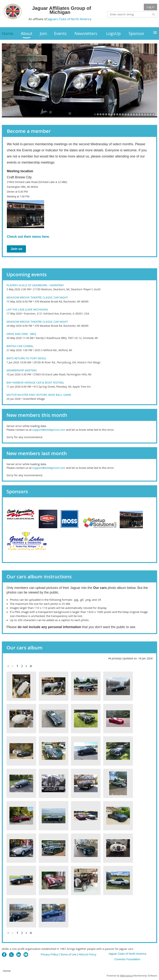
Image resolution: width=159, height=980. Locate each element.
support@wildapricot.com (49, 430)
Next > (26, 666)
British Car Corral (20, 346)
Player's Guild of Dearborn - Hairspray (35, 285)
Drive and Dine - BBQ (21, 334)
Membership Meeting (22, 370)
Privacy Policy (49, 954)
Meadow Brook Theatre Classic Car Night (37, 297)
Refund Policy (88, 954)
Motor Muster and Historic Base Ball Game (39, 395)
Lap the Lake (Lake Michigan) (27, 309)
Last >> (31, 666)
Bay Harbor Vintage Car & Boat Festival (35, 382)
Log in (150, 7)
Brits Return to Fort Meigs (26, 358)
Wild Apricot (126, 976)
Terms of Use (68, 954)
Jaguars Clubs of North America (69, 19)
